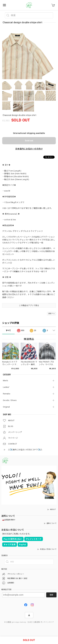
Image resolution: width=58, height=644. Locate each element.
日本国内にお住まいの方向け (29, 149)
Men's (6, 381)
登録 (51, 595)
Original (6, 407)
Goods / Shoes (10, 400)
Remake (7, 394)
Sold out (29, 141)
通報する (51, 314)
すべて (8, 330)
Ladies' (6, 387)
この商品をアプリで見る (29, 305)
